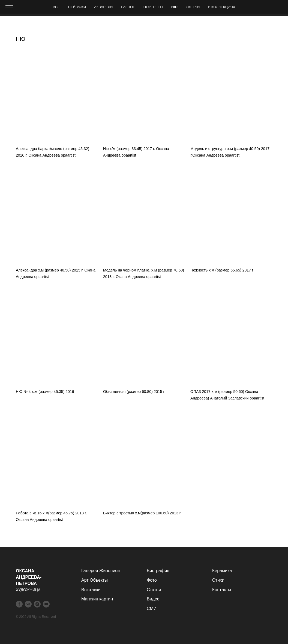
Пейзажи (77, 7)
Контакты (222, 590)
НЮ (174, 7)
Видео (153, 599)
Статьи (154, 590)
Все (56, 7)
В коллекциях (221, 7)
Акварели (103, 7)
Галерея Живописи (100, 571)
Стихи (218, 580)
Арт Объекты (94, 580)
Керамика (222, 571)
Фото (152, 580)
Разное (128, 7)
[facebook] (19, 604)
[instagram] (37, 604)
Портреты (153, 7)
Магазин (90, 599)
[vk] (28, 604)
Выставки (91, 590)
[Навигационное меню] (9, 8)
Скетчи (193, 7)
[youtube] (46, 604)
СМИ (152, 608)
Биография (158, 571)
